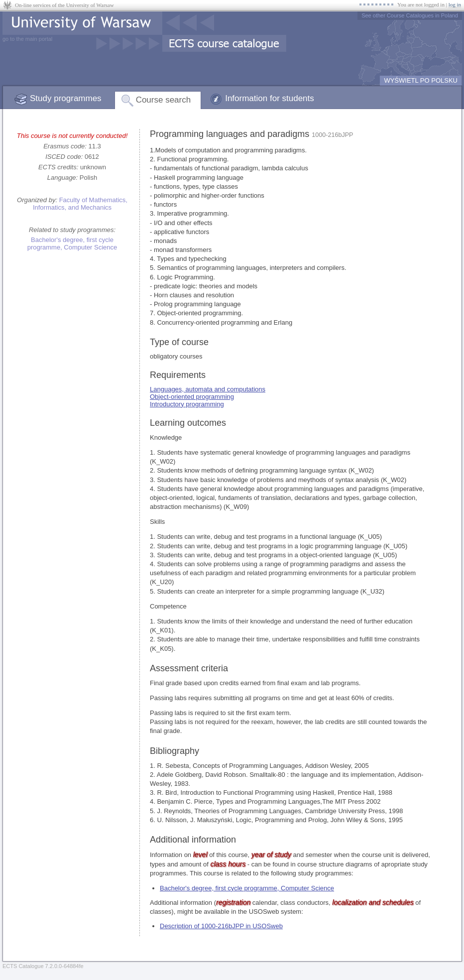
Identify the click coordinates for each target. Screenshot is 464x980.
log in (455, 4)
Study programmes (66, 98)
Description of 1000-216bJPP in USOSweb (221, 926)
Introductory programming (187, 404)
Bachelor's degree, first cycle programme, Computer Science (72, 244)
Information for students (270, 98)
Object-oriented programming (192, 397)
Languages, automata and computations (208, 389)
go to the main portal (27, 39)
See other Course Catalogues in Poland (410, 15)
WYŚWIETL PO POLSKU (421, 80)
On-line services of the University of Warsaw (64, 5)
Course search (164, 100)
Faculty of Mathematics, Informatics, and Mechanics (80, 204)
